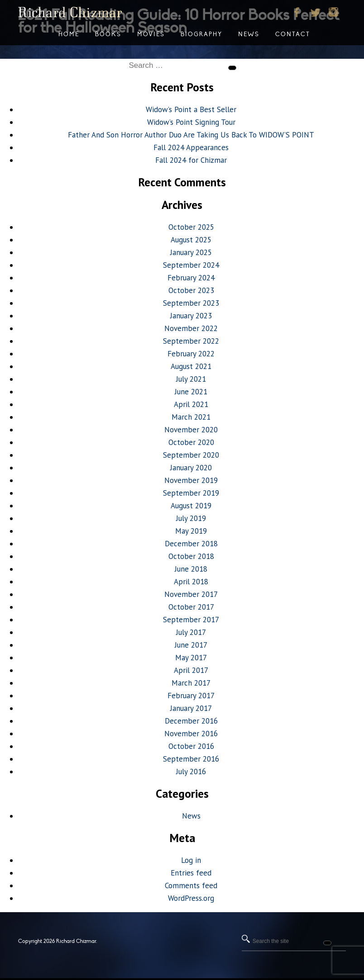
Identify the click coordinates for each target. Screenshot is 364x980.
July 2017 (191, 632)
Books (108, 34)
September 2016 (191, 759)
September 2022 (191, 341)
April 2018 (191, 582)
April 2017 (191, 670)
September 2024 (191, 265)
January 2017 (191, 708)
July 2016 (191, 772)
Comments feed (191, 885)
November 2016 (191, 734)
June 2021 (191, 392)
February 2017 (191, 696)
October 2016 (191, 746)
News (191, 816)
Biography (201, 34)
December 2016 (191, 721)
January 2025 (191, 252)
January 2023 (191, 316)
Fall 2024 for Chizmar (191, 160)
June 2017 (191, 645)
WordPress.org (191, 898)
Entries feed (191, 873)
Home (69, 34)
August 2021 (191, 366)
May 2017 (191, 658)
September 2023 (191, 303)
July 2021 (191, 379)
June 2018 (191, 569)
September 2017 (191, 620)
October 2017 (191, 607)
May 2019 (191, 531)
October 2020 (191, 442)
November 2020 (191, 430)
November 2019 (191, 480)
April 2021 (191, 404)
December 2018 (191, 544)
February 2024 (191, 278)
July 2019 (191, 518)
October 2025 (191, 227)
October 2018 (191, 556)
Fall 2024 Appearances (191, 147)
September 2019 (191, 493)
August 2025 (191, 240)
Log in (191, 860)
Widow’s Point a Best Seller (191, 109)
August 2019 (191, 506)
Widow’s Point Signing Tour (191, 122)
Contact (293, 34)
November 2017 (191, 594)
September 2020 (191, 455)
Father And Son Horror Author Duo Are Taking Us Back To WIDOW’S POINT (191, 135)
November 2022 (191, 328)
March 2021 (191, 417)
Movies (151, 34)
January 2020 (191, 468)
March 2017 (191, 683)
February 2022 (191, 354)
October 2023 (191, 290)
